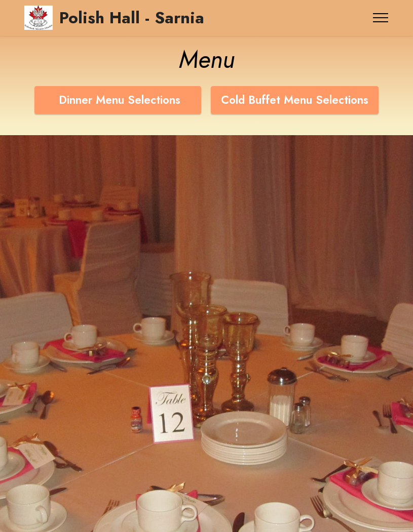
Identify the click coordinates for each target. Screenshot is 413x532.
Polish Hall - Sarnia (132, 18)
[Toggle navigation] (381, 18)
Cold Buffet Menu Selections (295, 100)
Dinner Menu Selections (118, 100)
